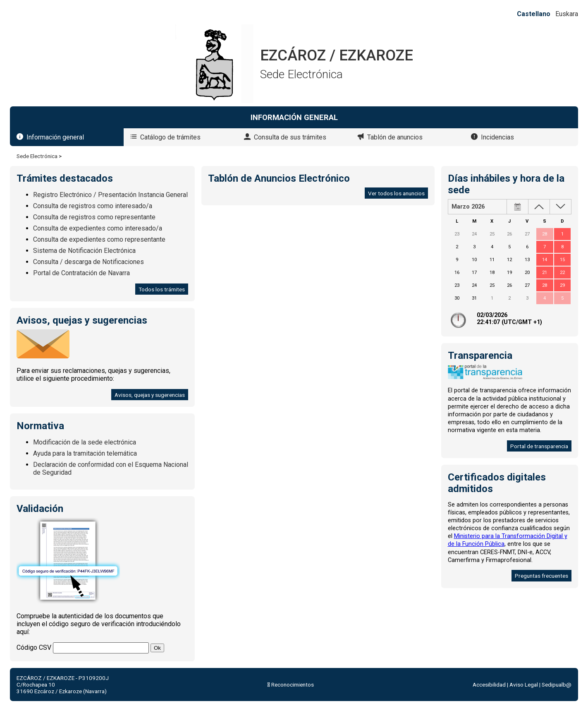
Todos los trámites (162, 289)
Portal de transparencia (539, 446)
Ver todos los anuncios (396, 193)
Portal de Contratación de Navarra (81, 273)
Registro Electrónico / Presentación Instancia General (110, 195)
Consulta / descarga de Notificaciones (88, 262)
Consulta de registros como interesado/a (93, 206)
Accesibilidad (489, 685)
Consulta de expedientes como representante (99, 239)
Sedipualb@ (557, 685)
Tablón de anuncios (395, 137)
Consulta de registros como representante (94, 217)
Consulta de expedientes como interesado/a (98, 228)
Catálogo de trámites (170, 137)
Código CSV (34, 647)
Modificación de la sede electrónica (85, 442)
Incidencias (497, 137)
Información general (55, 137)
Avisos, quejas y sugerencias (150, 395)
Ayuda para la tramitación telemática (85, 453)
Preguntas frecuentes (541, 576)
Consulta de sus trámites (290, 137)
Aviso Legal (524, 685)
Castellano (534, 14)
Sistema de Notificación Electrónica (84, 251)
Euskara (567, 14)
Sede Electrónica (37, 156)
